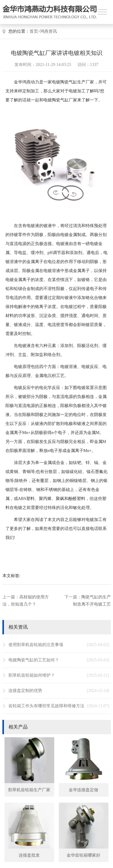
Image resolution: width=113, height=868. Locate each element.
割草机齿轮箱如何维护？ (59, 675)
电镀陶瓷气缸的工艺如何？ (59, 660)
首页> (35, 31)
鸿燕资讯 (49, 31)
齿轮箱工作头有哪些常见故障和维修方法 (59, 706)
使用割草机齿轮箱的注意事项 (59, 645)
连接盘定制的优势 (59, 691)
